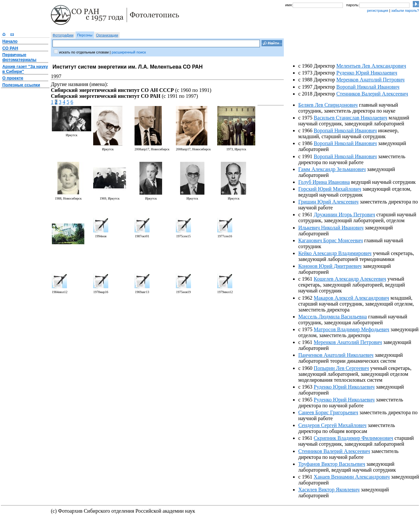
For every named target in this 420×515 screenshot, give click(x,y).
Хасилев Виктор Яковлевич (329, 490)
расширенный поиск (129, 52)
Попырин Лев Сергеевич (341, 368)
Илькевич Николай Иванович (331, 228)
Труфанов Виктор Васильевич (332, 464)
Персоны (85, 35)
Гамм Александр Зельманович (332, 169)
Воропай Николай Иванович (368, 87)
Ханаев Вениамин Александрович (352, 477)
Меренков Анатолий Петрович (370, 80)
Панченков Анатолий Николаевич (336, 355)
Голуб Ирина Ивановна (324, 182)
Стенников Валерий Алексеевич (372, 94)
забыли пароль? (405, 11)
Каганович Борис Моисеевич (331, 240)
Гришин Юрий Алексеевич (328, 202)
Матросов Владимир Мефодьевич (351, 329)
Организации (107, 35)
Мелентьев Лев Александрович (371, 66)
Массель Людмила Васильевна (333, 317)
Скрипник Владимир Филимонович (353, 438)
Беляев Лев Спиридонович (328, 105)
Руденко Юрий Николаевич (367, 73)
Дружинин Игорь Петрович (344, 215)
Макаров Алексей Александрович (351, 298)
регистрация (378, 11)
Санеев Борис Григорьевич (328, 412)
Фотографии (63, 35)
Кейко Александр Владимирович (335, 253)
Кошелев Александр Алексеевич (350, 279)
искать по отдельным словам (84, 52)
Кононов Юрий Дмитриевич (330, 266)
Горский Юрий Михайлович (330, 189)
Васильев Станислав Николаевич (350, 118)
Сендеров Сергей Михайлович (332, 425)
